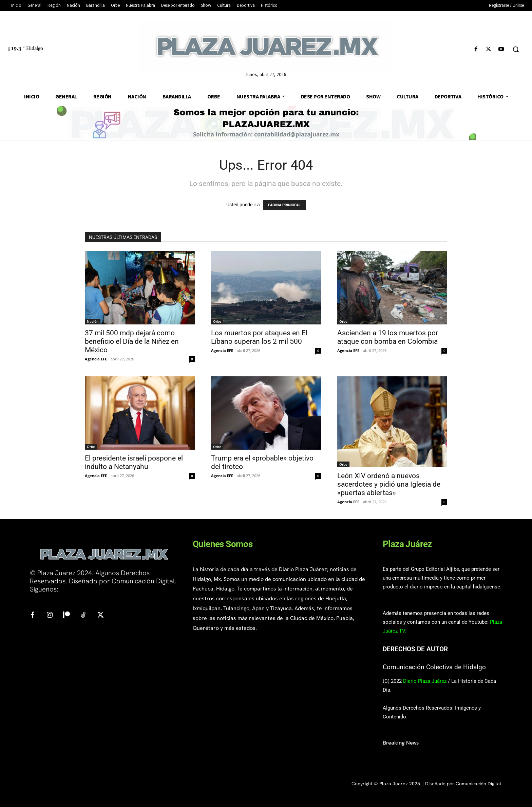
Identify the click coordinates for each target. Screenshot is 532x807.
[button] (516, 49)
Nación (93, 321)
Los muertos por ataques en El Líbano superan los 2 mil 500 (259, 337)
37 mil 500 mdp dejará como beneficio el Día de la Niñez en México (132, 341)
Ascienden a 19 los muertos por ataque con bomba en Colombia (388, 337)
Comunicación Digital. (479, 784)
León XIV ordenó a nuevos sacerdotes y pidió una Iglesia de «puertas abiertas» (389, 484)
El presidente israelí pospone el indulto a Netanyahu (134, 462)
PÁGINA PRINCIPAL (284, 205)
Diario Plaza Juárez (425, 681)
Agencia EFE (96, 359)
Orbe (217, 321)
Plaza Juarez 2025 (400, 784)
